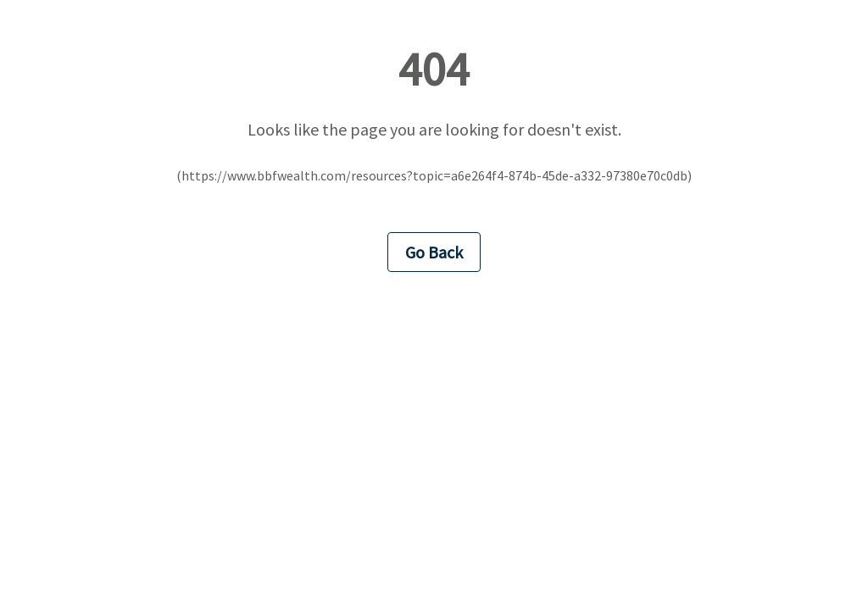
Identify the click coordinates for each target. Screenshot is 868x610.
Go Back (434, 252)
